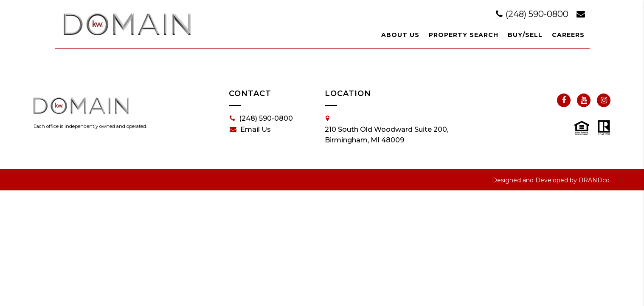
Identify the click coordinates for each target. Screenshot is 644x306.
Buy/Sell (525, 35)
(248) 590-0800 (533, 14)
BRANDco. (595, 180)
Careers (568, 35)
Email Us (250, 130)
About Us (400, 35)
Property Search (464, 35)
